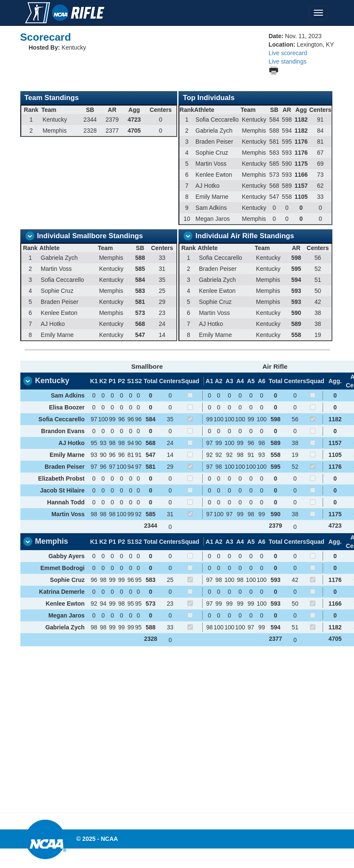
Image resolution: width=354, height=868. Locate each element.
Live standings (287, 61)
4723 (335, 526)
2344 (151, 526)
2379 (275, 526)
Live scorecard (288, 53)
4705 (335, 639)
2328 (151, 639)
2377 (275, 639)
